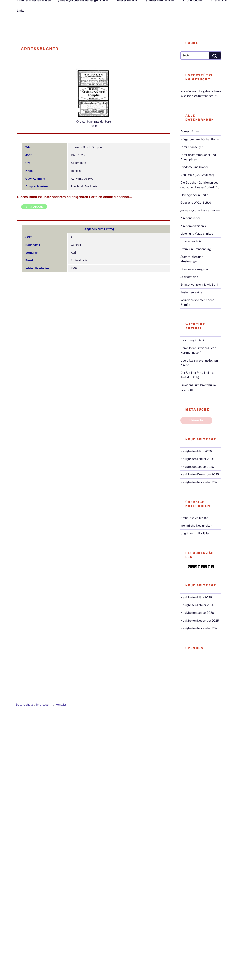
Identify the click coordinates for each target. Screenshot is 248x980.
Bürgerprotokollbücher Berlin (200, 139)
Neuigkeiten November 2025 (200, 482)
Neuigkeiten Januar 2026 (197, 467)
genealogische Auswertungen (200, 210)
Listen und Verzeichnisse (197, 233)
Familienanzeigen (192, 147)
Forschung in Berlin (193, 340)
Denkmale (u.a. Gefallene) (197, 175)
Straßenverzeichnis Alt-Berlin (200, 285)
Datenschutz (24, 705)
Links (22, 10)
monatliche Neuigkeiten (196, 526)
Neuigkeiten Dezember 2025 (200, 474)
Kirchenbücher (190, 218)
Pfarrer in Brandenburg (196, 249)
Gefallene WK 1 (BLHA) (196, 202)
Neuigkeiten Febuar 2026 (197, 459)
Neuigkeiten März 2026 (196, 451)
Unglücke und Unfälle (194, 533)
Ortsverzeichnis (191, 241)
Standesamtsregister (194, 269)
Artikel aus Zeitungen (194, 518)
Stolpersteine (189, 277)
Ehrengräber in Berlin (194, 195)
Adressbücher (190, 131)
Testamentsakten (192, 292)
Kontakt (61, 705)
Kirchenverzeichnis (193, 226)
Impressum (44, 705)
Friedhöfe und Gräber (194, 167)
